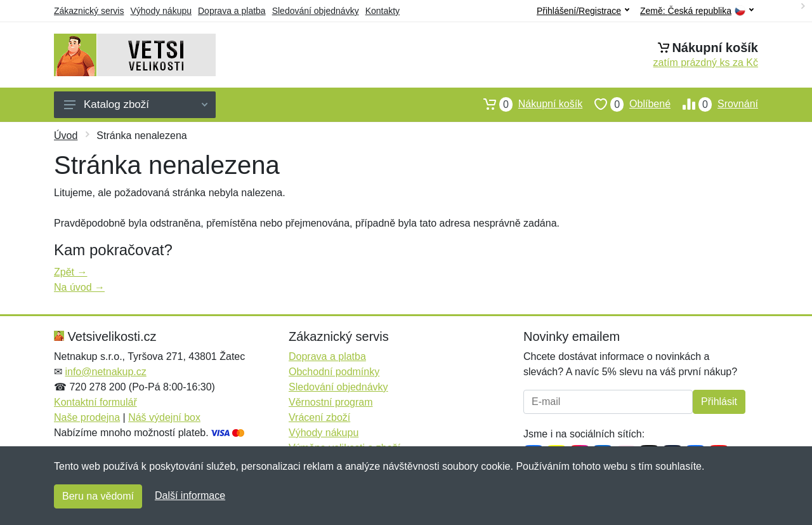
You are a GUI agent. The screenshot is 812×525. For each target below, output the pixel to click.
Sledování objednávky (316, 11)
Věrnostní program (331, 402)
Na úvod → (79, 287)
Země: (697, 11)
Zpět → (70, 272)
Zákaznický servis (89, 11)
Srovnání (714, 104)
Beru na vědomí (98, 496)
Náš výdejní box (164, 417)
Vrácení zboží (319, 417)
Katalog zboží (136, 104)
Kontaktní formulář (95, 402)
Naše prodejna (87, 417)
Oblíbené (626, 104)
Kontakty (383, 11)
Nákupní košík (527, 104)
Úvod (66, 136)
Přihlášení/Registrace (583, 11)
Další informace (190, 495)
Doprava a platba (232, 11)
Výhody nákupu (161, 11)
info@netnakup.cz (105, 372)
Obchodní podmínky (334, 372)
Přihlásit (719, 402)
